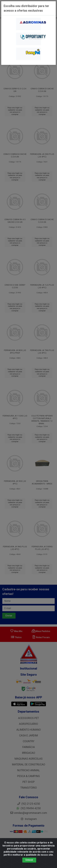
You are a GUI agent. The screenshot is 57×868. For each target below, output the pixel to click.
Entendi (29, 860)
